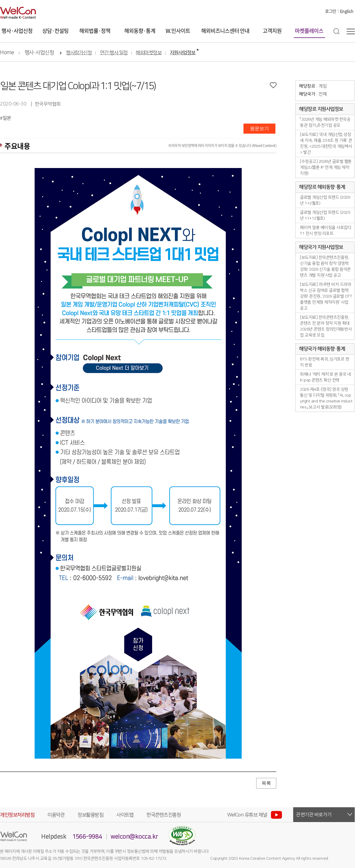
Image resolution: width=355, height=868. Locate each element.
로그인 (331, 11)
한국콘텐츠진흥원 (164, 815)
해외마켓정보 (149, 53)
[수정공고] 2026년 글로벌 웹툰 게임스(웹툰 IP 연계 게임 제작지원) (326, 167)
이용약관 (56, 815)
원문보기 (259, 128)
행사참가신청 (79, 53)
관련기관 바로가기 (314, 815)
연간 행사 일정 (114, 53)
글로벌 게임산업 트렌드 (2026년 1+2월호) (325, 200)
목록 (266, 783)
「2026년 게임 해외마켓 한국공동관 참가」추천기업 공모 (325, 122)
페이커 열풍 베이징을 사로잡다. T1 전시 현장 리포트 (326, 231)
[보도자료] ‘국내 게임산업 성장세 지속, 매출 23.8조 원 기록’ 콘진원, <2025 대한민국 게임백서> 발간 (326, 143)
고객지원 (272, 31)
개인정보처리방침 (17, 815)
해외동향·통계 (140, 31)
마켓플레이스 (309, 31)
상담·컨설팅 (55, 31)
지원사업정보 (183, 53)
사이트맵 (125, 815)
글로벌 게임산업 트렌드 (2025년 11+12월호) (325, 215)
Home (7, 53)
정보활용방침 (90, 815)
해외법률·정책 (95, 31)
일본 (7, 118)
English (347, 11)
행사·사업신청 (17, 31)
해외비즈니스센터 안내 (225, 31)
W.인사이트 (178, 31)
